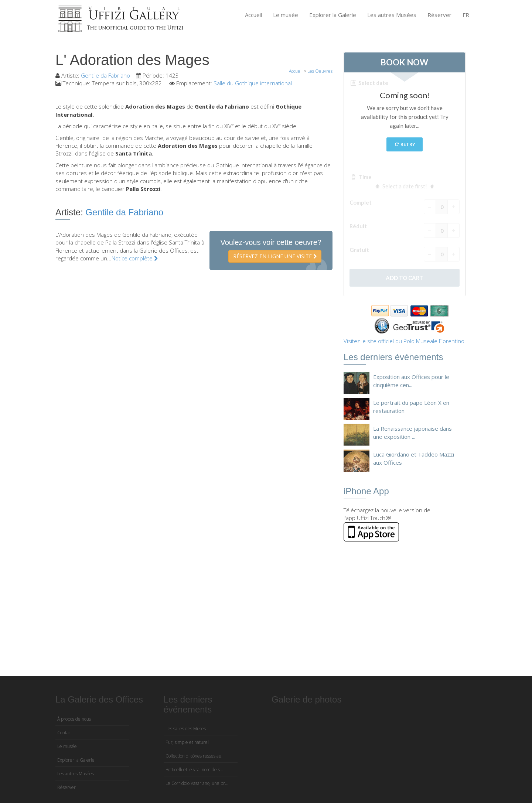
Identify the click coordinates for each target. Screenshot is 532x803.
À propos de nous (74, 719)
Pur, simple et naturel (187, 742)
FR (466, 15)
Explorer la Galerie (333, 15)
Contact (65, 733)
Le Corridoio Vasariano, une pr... (197, 783)
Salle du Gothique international (253, 83)
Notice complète (135, 258)
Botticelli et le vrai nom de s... (194, 770)
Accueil (253, 15)
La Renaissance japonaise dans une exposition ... (412, 432)
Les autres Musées (392, 15)
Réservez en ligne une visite (275, 256)
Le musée (286, 15)
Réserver (439, 15)
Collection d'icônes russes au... (195, 756)
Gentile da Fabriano (105, 75)
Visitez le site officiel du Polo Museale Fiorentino (404, 341)
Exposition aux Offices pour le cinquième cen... (411, 381)
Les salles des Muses (186, 729)
